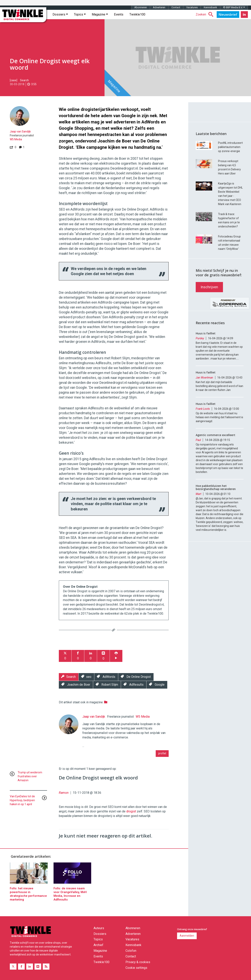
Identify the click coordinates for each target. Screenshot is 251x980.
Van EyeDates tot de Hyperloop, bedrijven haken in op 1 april (22, 800)
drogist (131, 811)
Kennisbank (210, 7)
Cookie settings (136, 968)
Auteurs (99, 928)
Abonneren (141, 7)
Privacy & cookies (138, 962)
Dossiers (60, 14)
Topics (80, 14)
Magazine (100, 14)
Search (24, 80)
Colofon (131, 951)
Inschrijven (209, 287)
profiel (162, 753)
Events (119, 14)
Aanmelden (187, 936)
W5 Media (16, 139)
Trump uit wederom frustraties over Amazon (30, 776)
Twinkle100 (137, 14)
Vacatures (192, 7)
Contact (176, 7)
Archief (98, 945)
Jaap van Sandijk (20, 131)
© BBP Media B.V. (234, 7)
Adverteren (159, 7)
